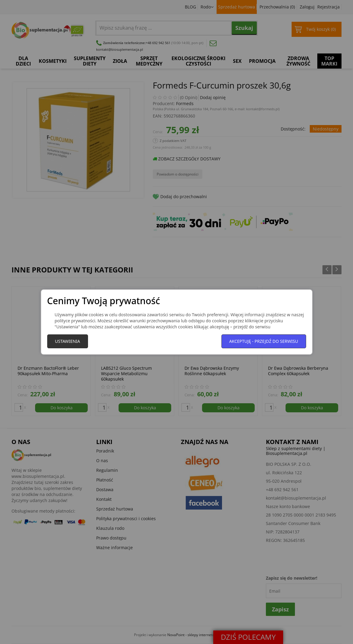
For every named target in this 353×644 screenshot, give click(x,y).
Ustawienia (68, 341)
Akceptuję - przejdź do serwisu (264, 341)
